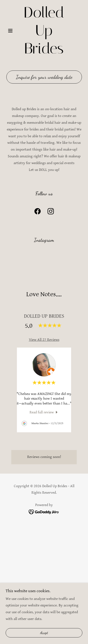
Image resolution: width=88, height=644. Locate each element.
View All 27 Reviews (44, 340)
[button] (11, 31)
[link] (44, 31)
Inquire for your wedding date (44, 77)
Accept (44, 633)
